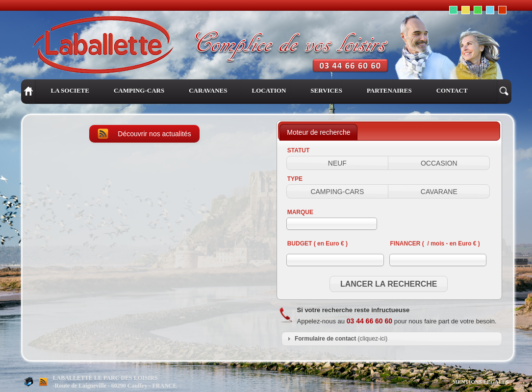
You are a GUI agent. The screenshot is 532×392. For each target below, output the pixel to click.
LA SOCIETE (70, 90)
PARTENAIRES (389, 90)
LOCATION (269, 90)
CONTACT (452, 90)
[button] (337, 163)
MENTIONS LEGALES (481, 382)
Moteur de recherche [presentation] (318, 132)
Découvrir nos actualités (154, 134)
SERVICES (326, 90)
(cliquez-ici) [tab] (336, 339)
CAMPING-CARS (139, 90)
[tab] (318, 132)
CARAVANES (208, 90)
